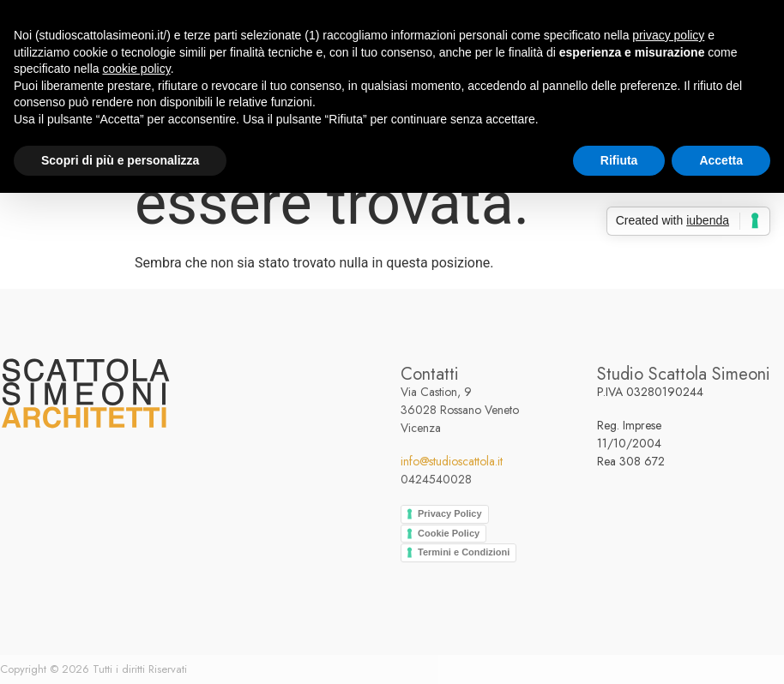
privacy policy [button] (668, 35)
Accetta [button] (721, 160)
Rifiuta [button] (619, 160)
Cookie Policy (449, 533)
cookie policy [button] (137, 69)
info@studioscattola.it (452, 461)
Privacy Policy (450, 513)
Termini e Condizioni (464, 552)
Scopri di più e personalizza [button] (120, 160)
